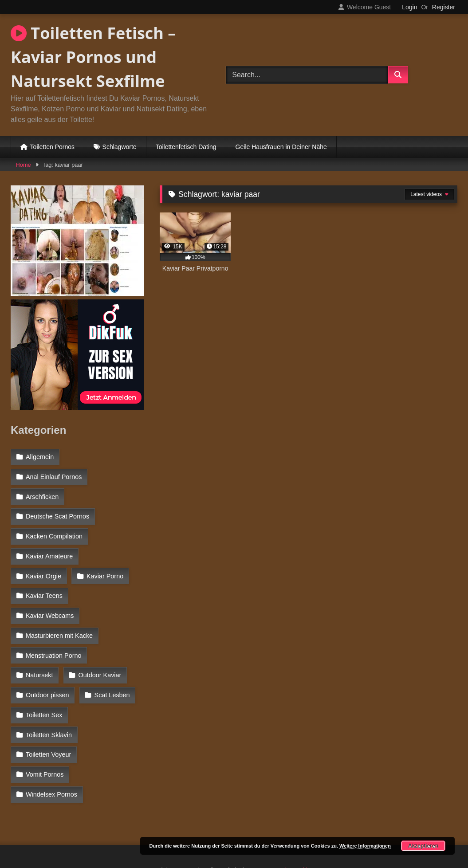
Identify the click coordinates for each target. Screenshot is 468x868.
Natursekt (120, 629)
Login (409, 7)
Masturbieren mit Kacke (59, 610)
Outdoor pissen (47, 668)
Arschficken (42, 495)
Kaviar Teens (106, 572)
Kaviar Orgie (115, 553)
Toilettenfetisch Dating (186, 147)
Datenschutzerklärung (293, 820)
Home (24, 165)
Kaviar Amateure (49, 553)
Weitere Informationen (365, 846)
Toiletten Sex (44, 687)
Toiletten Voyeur (48, 707)
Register (444, 7)
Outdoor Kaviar (47, 649)
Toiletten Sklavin (110, 687)
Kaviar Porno (44, 572)
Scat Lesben (112, 668)
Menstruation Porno (54, 629)
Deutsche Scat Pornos (57, 515)
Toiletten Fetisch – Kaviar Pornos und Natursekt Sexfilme (93, 57)
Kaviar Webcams (50, 591)
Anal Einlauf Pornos (54, 476)
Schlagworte (120, 147)
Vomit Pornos (45, 726)
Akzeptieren (423, 846)
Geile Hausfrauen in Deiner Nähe (281, 147)
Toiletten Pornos (52, 147)
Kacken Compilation (54, 534)
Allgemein (40, 457)
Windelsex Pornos (51, 745)
